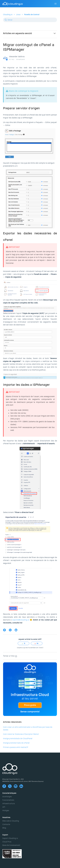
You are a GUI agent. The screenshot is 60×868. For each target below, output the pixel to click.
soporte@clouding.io (21, 620)
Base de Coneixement (11, 845)
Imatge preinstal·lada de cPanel (16, 743)
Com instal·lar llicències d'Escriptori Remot (21, 734)
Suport (5, 835)
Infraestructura (9, 804)
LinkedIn (16, 630)
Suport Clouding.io (10, 838)
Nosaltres (6, 817)
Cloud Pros (7, 842)
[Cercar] (30, 20)
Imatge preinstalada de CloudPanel (18, 739)
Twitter (10, 630)
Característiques (9, 793)
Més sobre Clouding (11, 821)
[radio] (24, 643)
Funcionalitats (8, 800)
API (4, 807)
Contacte (6, 824)
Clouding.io (8, 15)
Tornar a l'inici (10, 656)
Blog (4, 828)
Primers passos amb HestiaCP (16, 747)
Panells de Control (32, 15)
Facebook (4, 630)
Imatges (6, 810)
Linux (18, 15)
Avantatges (7, 797)
